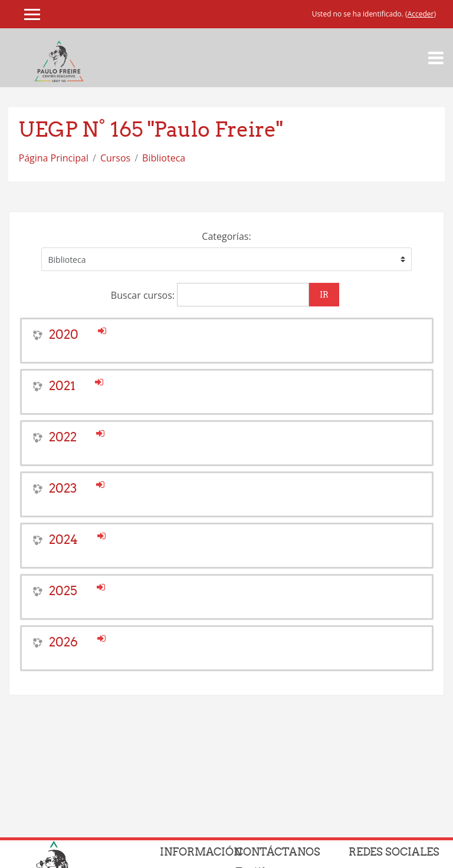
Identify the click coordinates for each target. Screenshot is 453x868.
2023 (63, 488)
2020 (64, 334)
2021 (62, 386)
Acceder (421, 14)
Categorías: (226, 236)
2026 (63, 642)
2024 (63, 539)
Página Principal (54, 158)
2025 (63, 591)
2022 (63, 437)
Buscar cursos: (144, 295)
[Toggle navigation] (436, 58)
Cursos (115, 158)
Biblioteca (164, 158)
